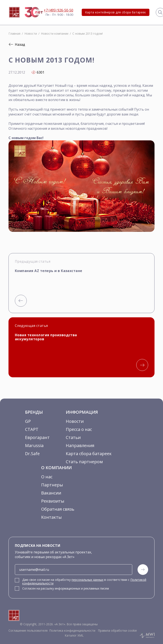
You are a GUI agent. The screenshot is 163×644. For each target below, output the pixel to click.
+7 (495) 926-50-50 (58, 10)
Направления (80, 445)
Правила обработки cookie (117, 631)
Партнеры (52, 485)
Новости (75, 421)
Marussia (34, 445)
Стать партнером (84, 462)
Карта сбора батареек (89, 454)
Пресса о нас (79, 429)
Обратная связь (58, 509)
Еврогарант (37, 437)
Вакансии (51, 493)
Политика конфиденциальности (72, 631)
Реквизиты (53, 501)
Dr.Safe (32, 454)
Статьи (73, 437)
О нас (47, 477)
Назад (17, 44)
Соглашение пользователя (28, 631)
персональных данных (87, 580)
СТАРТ (32, 429)
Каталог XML (74, 635)
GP (28, 421)
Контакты (51, 517)
